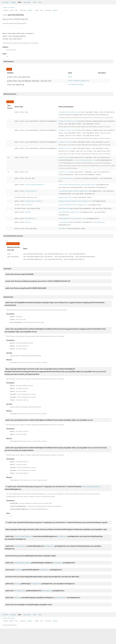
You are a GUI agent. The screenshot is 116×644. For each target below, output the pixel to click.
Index (35, 2)
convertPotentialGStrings (67, 178)
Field (16, 10)
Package (13, 2)
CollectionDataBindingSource (84, 160)
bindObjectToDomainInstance (68, 121)
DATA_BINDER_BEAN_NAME (76, 84)
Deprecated (27, 2)
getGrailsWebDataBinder (66, 204)
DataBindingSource (31, 191)
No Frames (12, 8)
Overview (6, 2)
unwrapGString (63, 228)
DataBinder (29, 204)
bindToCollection (64, 157)
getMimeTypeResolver (65, 218)
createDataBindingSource (67, 191)
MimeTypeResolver (31, 218)
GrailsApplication (89, 184)
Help (40, 2)
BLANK (70, 77)
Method (30, 10)
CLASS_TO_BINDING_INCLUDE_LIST (79, 81)
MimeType (28, 212)
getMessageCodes (64, 208)
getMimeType (63, 212)
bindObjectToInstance (66, 142)
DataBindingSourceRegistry (34, 201)
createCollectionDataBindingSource (71, 184)
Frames (5, 8)
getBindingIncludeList (66, 197)
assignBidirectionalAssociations (70, 112)
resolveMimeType (64, 222)
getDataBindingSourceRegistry (69, 201)
